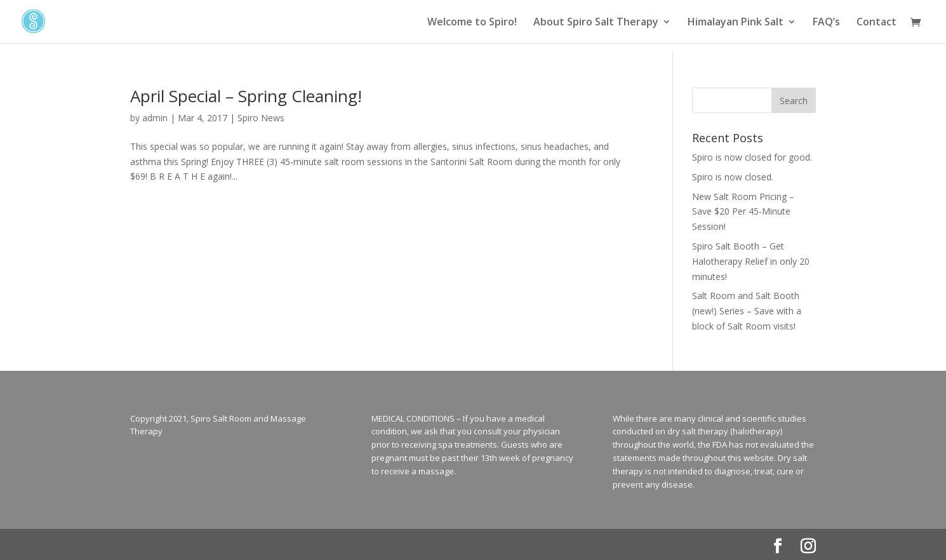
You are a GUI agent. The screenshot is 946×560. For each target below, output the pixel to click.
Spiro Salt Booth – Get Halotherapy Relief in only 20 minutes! (751, 261)
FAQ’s (826, 23)
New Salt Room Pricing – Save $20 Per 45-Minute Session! (743, 212)
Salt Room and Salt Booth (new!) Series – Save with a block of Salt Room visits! (747, 311)
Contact (876, 23)
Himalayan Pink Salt (736, 23)
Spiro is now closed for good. (752, 157)
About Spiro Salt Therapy (596, 23)
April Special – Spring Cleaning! (246, 96)
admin (155, 118)
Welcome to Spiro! (472, 23)
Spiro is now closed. (733, 177)
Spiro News (261, 118)
